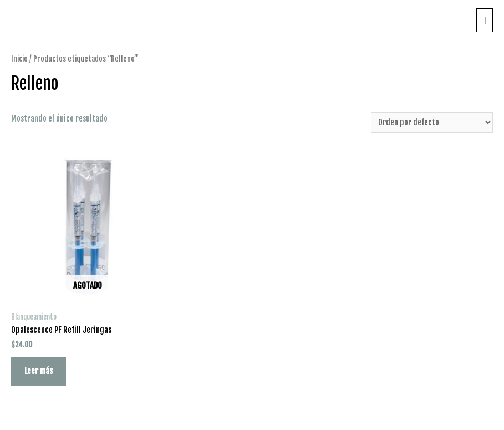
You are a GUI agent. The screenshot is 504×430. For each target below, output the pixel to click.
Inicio (19, 59)
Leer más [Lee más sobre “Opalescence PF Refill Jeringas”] (39, 371)
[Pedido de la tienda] (432, 123)
